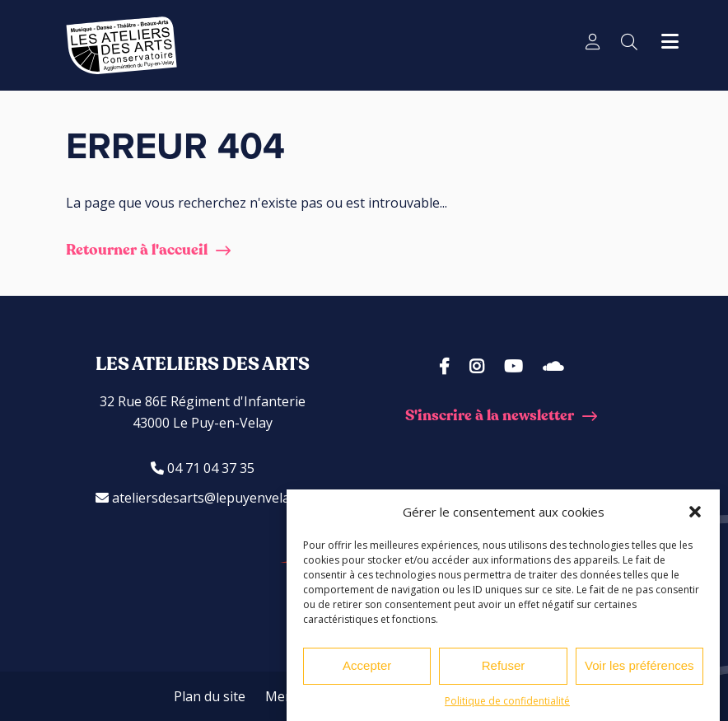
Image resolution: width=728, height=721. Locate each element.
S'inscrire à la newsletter (490, 416)
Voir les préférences (639, 665)
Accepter (367, 665)
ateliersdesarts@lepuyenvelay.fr (203, 498)
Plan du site (210, 696)
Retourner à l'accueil (137, 250)
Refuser (504, 665)
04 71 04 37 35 (203, 468)
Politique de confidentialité (507, 701)
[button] (695, 512)
